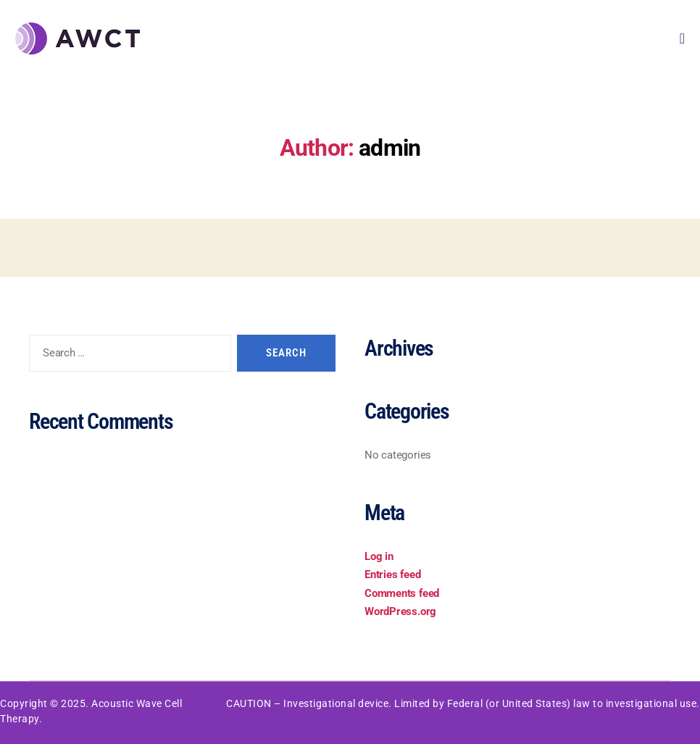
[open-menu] (683, 38)
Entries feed (392, 574)
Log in (379, 556)
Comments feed (402, 593)
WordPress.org (400, 611)
